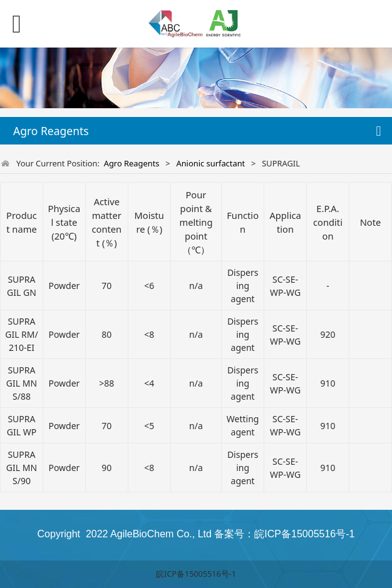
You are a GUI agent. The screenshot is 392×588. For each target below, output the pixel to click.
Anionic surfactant (210, 163)
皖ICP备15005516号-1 (196, 574)
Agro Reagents (132, 163)
